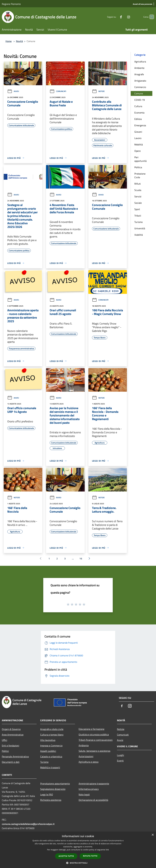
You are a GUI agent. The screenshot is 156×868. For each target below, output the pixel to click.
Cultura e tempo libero (52, 735)
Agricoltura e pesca (89, 762)
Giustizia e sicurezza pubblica (94, 734)
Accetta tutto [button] (66, 856)
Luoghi (121, 755)
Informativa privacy (89, 789)
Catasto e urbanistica (51, 756)
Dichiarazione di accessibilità (93, 800)
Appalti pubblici (48, 751)
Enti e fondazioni (11, 746)
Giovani (138, 132)
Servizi (138, 196)
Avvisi (13, 91)
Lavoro (138, 138)
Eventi (120, 761)
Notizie (98, 91)
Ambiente (139, 68)
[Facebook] (116, 17)
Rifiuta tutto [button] (90, 856)
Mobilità (139, 144)
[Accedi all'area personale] (143, 4)
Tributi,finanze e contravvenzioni (96, 740)
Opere (137, 151)
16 (81, 559)
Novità (19, 41)
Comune (139, 93)
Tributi (138, 216)
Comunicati (58, 91)
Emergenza (140, 125)
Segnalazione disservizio (53, 789)
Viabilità (139, 235)
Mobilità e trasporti (50, 767)
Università (140, 228)
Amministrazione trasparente (94, 784)
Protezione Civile (140, 175)
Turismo (138, 222)
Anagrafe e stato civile (52, 729)
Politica (138, 167)
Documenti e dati (11, 762)
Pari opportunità (140, 159)
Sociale (138, 203)
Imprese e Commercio (51, 746)
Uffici (4, 740)
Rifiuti (138, 184)
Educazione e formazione (91, 729)
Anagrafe (139, 74)
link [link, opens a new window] (107, 850)
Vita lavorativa (48, 740)
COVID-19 (140, 100)
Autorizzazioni (86, 756)
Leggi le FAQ (47, 794)
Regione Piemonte (11, 4)
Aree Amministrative (13, 735)
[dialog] (78, 850)
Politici (5, 751)
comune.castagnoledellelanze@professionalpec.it (28, 824)
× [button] (153, 835)
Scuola (138, 190)
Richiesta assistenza (51, 800)
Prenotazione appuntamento (55, 784)
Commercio (140, 87)
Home (9, 41)
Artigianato (140, 81)
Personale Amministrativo (15, 756)
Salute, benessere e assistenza (94, 751)
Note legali (84, 794)
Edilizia (138, 119)
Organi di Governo (11, 729)
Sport (137, 209)
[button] (78, 863)
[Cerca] (151, 17)
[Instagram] (123, 17)
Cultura (138, 106)
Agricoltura (140, 62)
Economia (139, 113)
